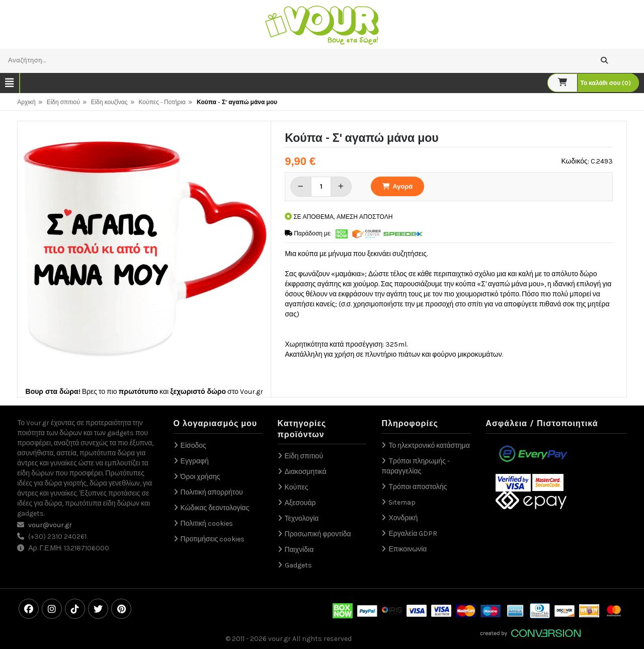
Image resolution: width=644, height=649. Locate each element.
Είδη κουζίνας (109, 102)
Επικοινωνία (408, 549)
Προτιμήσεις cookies (213, 539)
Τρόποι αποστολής (418, 487)
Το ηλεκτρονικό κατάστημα (429, 445)
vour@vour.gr (50, 525)
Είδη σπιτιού (63, 102)
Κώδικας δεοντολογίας (215, 508)
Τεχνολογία (302, 518)
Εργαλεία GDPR (413, 534)
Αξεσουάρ (300, 503)
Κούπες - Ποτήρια (163, 102)
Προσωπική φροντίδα (318, 534)
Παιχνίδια (299, 550)
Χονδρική (403, 518)
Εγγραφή (195, 461)
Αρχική (26, 102)
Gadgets (298, 565)
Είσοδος (193, 445)
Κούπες (297, 487)
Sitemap (402, 502)
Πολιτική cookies (207, 523)
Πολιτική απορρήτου (212, 492)
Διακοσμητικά (306, 472)
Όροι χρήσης (200, 477)
